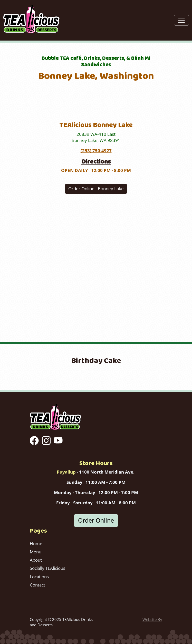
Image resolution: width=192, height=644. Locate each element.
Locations (39, 577)
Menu (36, 552)
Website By (152, 619)
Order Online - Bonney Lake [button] (96, 189)
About (36, 560)
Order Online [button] (96, 520)
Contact (37, 585)
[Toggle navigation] (181, 20)
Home (36, 544)
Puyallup (66, 472)
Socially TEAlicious (47, 568)
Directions (96, 161)
